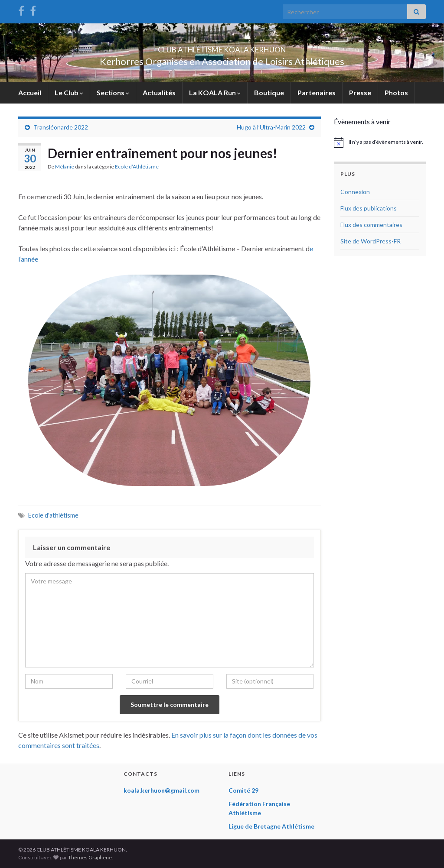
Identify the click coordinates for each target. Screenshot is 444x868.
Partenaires (317, 92)
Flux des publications (369, 208)
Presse (360, 92)
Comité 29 (243, 790)
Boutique (269, 92)
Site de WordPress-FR (371, 241)
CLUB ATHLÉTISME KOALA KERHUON (222, 47)
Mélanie (65, 167)
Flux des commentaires (371, 225)
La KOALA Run (215, 92)
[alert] (380, 143)
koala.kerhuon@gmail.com (162, 790)
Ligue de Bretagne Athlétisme (271, 826)
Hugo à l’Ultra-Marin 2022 (271, 127)
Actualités (159, 92)
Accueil (30, 92)
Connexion (355, 192)
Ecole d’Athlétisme (137, 167)
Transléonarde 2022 (61, 127)
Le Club (69, 92)
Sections (113, 92)
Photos (396, 92)
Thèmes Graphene (90, 857)
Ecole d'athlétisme (53, 515)
